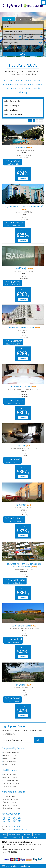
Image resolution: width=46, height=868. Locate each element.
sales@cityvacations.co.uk (17, 829)
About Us (37, 835)
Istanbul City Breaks (9, 758)
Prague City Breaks (9, 761)
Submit (39, 740)
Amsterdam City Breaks (10, 753)
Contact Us (6, 837)
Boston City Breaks (9, 774)
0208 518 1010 (14, 826)
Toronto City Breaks (9, 796)
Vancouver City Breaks (10, 799)
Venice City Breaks (8, 764)
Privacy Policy (17, 837)
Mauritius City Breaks (9, 805)
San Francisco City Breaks (11, 783)
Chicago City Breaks (9, 802)
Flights (20, 19)
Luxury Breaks (27, 835)
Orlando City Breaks (9, 786)
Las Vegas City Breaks (10, 780)
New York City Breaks (9, 777)
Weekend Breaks (14, 835)
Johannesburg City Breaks (11, 808)
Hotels (28, 19)
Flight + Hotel (8, 19)
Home (5, 835)
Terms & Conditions (30, 837)
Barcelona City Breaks (10, 756)
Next (41, 121)
